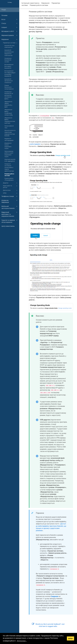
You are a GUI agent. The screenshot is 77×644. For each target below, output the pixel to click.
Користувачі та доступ (10, 187)
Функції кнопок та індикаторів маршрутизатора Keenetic (10, 133)
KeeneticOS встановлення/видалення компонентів (9, 53)
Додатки (10, 183)
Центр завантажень (8, 226)
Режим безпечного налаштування (9, 87)
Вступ (10, 19)
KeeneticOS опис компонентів (10, 46)
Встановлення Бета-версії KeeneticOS (9, 66)
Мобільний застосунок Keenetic (10, 207)
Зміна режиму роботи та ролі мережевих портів (9, 154)
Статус (10, 23)
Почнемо (4, 15)
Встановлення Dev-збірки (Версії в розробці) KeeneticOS (10, 74)
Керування (10, 39)
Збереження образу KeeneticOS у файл (8, 104)
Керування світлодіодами (9, 139)
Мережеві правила (10, 35)
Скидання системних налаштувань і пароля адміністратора (9, 167)
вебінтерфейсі (35, 144)
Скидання (55, 596)
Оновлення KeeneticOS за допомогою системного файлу (9, 95)
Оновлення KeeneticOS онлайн (8, 60)
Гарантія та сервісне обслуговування (10, 221)
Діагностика (10, 190)
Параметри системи (10, 43)
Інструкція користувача (30, 3)
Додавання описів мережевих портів (8, 146)
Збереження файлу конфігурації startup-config (8, 112)
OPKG (10, 193)
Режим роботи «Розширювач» (9, 179)
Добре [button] (71, 638)
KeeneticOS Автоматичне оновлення (9, 81)
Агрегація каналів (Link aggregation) (10, 160)
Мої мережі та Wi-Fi (10, 31)
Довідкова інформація (10, 201)
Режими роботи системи (9, 175)
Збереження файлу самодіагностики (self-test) (10, 120)
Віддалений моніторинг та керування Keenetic (10, 214)
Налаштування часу (9, 127)
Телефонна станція (10, 196)
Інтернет (10, 27)
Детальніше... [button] (22, 641)
